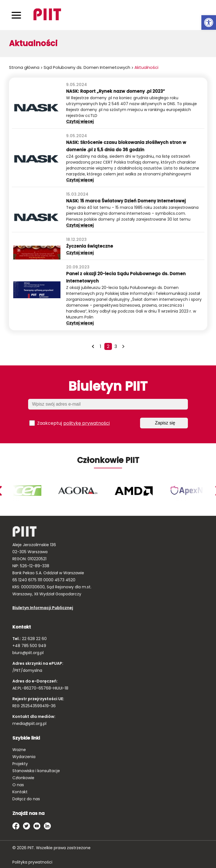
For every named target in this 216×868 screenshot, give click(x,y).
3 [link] (116, 346)
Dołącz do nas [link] (26, 799)
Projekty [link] (20, 764)
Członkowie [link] (23, 778)
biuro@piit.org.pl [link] (28, 653)
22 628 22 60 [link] (34, 639)
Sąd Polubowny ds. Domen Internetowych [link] (87, 67)
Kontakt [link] (20, 792)
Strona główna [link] (24, 67)
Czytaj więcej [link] (88, 122)
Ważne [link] (19, 750)
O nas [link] (18, 785)
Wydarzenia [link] (24, 757)
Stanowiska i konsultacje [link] (36, 771)
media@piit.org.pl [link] (29, 724)
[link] (209, 22)
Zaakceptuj (69, 423)
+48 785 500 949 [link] (29, 646)
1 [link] (101, 346)
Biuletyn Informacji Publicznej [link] (43, 608)
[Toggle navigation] (16, 15)
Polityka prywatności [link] (32, 862)
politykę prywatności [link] (86, 423)
